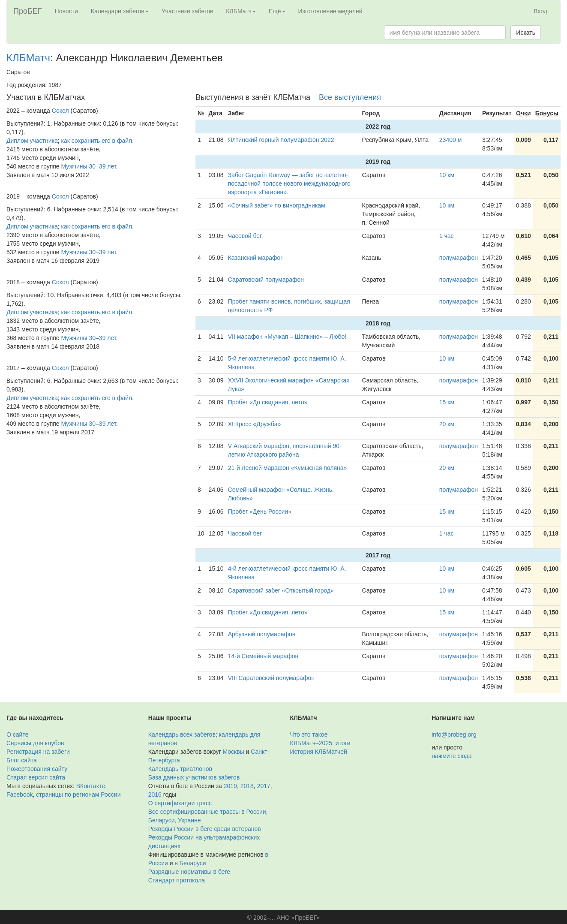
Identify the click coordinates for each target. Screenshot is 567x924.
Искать (526, 33)
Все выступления (350, 97)
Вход (540, 11)
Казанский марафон (256, 258)
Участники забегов (187, 11)
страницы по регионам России (78, 795)
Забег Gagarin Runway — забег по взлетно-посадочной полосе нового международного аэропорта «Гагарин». (289, 184)
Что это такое (309, 734)
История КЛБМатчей (319, 752)
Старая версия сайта (36, 777)
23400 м (450, 140)
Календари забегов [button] (120, 11)
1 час (447, 236)
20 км (447, 424)
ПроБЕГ (28, 11)
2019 (230, 786)
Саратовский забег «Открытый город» (281, 590)
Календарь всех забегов (182, 734)
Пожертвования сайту (37, 769)
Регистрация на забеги (38, 752)
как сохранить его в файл (97, 141)
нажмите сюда (451, 756)
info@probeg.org (454, 734)
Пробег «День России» (260, 512)
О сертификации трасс (180, 803)
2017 (264, 786)
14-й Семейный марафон (263, 656)
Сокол (60, 111)
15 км (447, 402)
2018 (247, 786)
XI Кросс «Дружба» (255, 424)
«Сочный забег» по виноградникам (277, 205)
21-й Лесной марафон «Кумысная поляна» (288, 468)
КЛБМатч (28, 58)
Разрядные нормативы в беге (189, 872)
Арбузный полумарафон (262, 634)
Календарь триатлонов (180, 769)
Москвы (233, 752)
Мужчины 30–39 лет (89, 166)
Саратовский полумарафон (266, 280)
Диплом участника (32, 141)
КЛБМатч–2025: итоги (320, 743)
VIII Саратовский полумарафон (271, 678)
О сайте (17, 734)
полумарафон (459, 258)
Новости (66, 11)
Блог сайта (22, 760)
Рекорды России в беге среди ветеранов (205, 829)
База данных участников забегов (194, 777)
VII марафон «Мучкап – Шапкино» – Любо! (287, 337)
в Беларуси (190, 863)
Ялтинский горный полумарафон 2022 (281, 140)
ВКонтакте (91, 786)
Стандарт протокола (177, 880)
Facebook (19, 795)
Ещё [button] (277, 11)
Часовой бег (245, 236)
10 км (447, 175)
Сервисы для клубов (35, 743)
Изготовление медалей (330, 11)
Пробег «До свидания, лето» (268, 402)
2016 (155, 795)
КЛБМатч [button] (241, 11)
